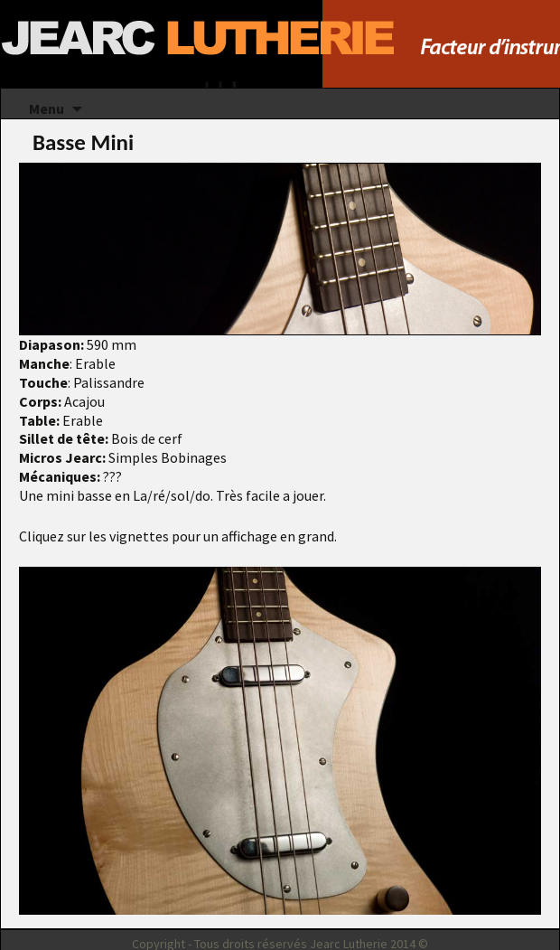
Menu (47, 108)
